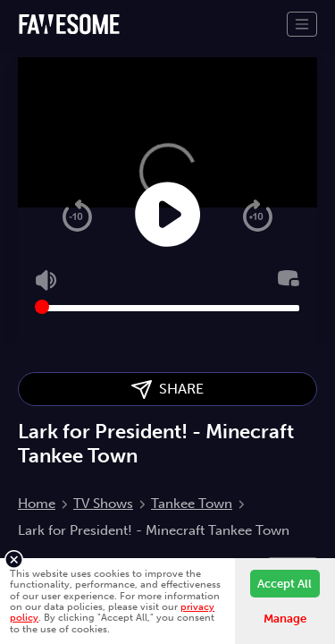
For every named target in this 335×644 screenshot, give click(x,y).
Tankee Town (192, 504)
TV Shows (103, 504)
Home (37, 504)
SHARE (167, 390)
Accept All (285, 584)
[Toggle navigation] (302, 24)
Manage (285, 619)
